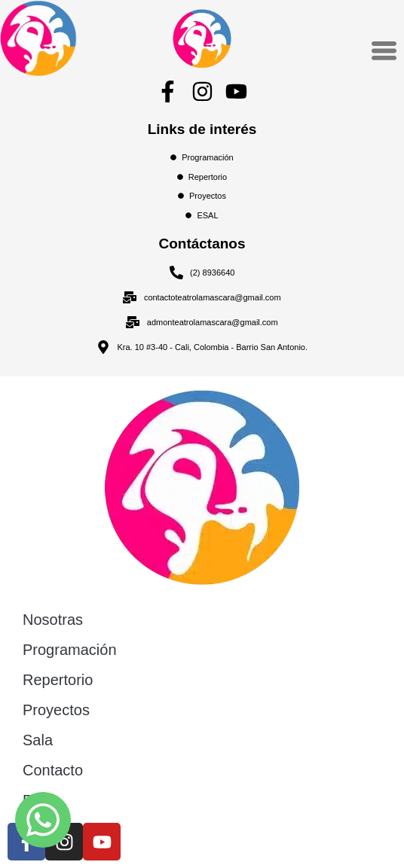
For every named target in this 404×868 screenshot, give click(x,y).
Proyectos (56, 710)
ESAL (42, 800)
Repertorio (58, 680)
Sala (38, 740)
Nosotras (53, 620)
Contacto (53, 770)
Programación (70, 650)
